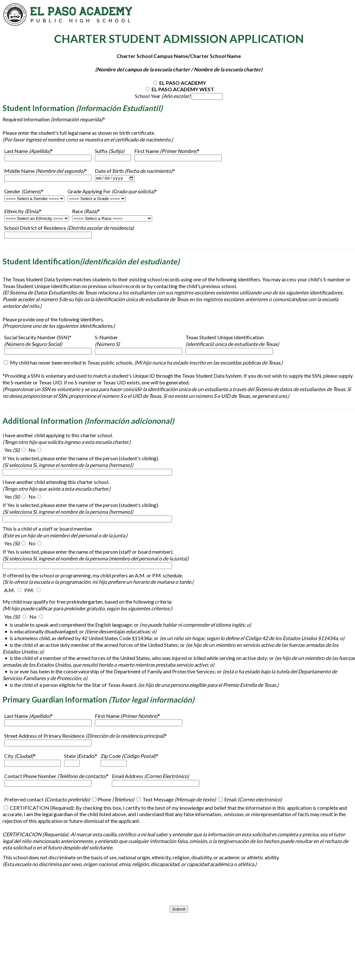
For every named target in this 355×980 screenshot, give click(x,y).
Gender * (24, 192)
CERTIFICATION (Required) (41, 808)
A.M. (9, 590)
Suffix (110, 151)
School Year (163, 96)
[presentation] (179, 887)
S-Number (107, 341)
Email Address (150, 776)
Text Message (179, 800)
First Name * (167, 151)
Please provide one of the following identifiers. (53, 319)
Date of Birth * (135, 171)
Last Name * (29, 151)
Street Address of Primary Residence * (86, 736)
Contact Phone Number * (56, 776)
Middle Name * (45, 171)
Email (253, 800)
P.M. (29, 590)
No (32, 450)
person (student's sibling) (130, 458)
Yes (12, 450)
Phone (116, 800)
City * (20, 756)
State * (81, 756)
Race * (86, 211)
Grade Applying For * (112, 192)
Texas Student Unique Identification (232, 341)
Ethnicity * (23, 211)
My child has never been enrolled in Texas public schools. (146, 363)
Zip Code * (129, 756)
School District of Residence (69, 228)
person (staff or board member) (138, 552)
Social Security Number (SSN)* (38, 341)
